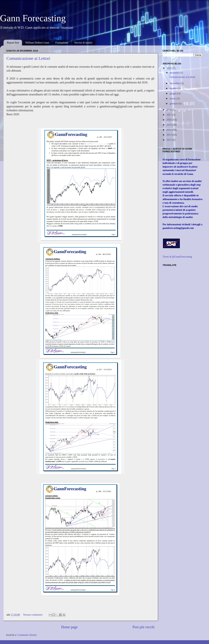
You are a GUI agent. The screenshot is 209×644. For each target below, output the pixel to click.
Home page (69, 627)
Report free (13, 43)
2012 (169, 140)
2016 (169, 120)
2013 (169, 135)
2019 (169, 68)
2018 (169, 110)
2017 (169, 115)
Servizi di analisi (83, 43)
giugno (174, 93)
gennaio (174, 103)
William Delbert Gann (37, 43)
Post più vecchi (144, 627)
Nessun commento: (33, 615)
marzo (173, 98)
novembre (175, 83)
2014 (169, 130)
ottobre (174, 88)
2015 (169, 125)
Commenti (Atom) (27, 635)
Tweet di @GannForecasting (177, 257)
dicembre (175, 73)
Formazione (62, 43)
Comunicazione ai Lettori (28, 58)
